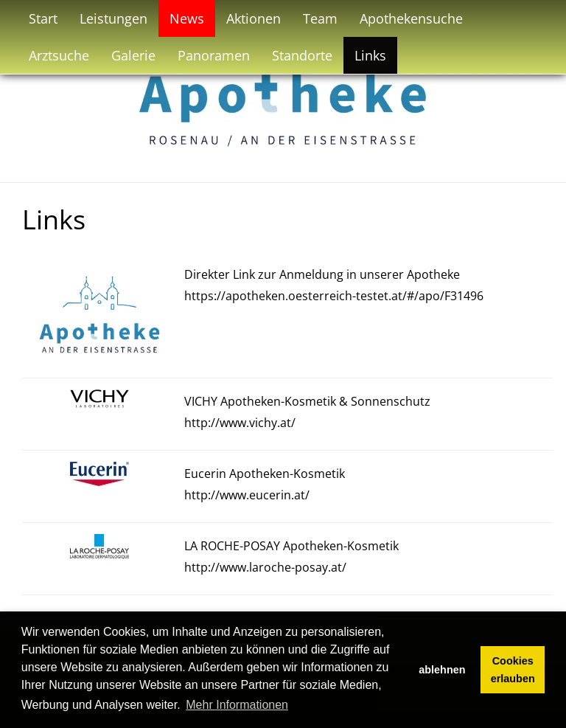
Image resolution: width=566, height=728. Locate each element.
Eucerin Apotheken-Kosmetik (265, 474)
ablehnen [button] (442, 670)
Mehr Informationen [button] (237, 705)
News (187, 18)
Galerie (133, 55)
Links (370, 55)
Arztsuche (59, 55)
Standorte (302, 55)
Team (320, 18)
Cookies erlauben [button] (513, 670)
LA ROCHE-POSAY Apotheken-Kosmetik (291, 546)
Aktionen (254, 18)
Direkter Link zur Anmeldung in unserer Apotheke (322, 274)
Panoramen (214, 55)
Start (43, 18)
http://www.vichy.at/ (240, 423)
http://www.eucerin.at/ (247, 495)
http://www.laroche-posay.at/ (265, 567)
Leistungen (113, 18)
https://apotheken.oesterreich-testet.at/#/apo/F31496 (334, 296)
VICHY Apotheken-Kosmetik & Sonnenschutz (307, 401)
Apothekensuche (411, 18)
